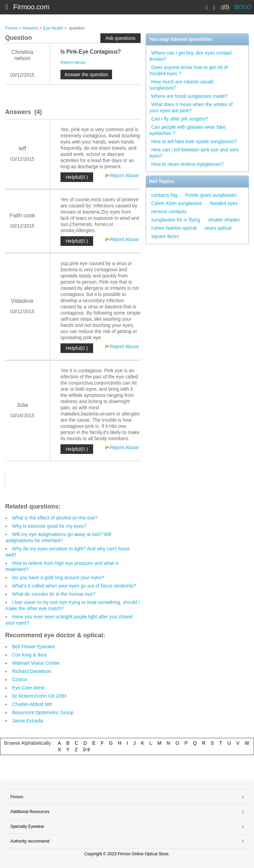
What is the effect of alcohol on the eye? (55, 518)
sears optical (218, 228)
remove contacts (169, 212)
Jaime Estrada (27, 721)
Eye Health (53, 28)
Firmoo (12, 28)
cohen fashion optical (174, 228)
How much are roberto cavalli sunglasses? (181, 85)
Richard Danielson (32, 671)
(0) (225, 7)
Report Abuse (73, 62)
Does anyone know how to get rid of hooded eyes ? (189, 70)
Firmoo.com (32, 7)
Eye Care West (28, 688)
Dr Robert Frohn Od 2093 (39, 696)
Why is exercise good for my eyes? (49, 526)
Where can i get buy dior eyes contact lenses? (191, 56)
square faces (165, 236)
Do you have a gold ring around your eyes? (58, 578)
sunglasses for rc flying (176, 220)
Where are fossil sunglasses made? (189, 96)
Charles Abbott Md (32, 704)
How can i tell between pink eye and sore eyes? (194, 153)
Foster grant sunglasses (211, 195)
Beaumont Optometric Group (43, 712)
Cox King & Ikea (29, 655)
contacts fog (164, 195)
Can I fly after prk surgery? (180, 119)
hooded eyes (224, 203)
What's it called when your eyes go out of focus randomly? (74, 586)
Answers (30, 28)
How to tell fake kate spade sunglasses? (194, 141)
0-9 (86, 750)
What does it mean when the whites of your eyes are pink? (191, 107)
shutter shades (224, 220)
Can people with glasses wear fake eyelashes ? (187, 130)
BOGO (243, 7)
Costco (20, 679)
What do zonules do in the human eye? (54, 594)
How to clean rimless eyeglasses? (187, 164)
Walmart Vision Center (36, 663)
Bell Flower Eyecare (34, 647)
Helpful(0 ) (77, 177)
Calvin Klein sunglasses (177, 203)
